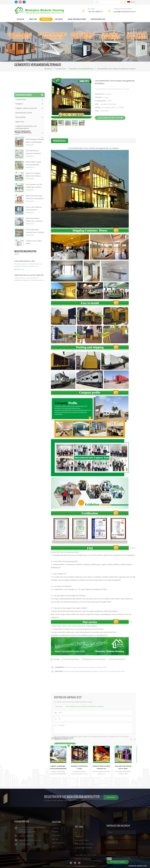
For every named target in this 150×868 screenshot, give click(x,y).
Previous (131, 739)
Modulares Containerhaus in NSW (83, 767)
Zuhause (20, 19)
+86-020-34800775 (95, 12)
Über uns (33, 19)
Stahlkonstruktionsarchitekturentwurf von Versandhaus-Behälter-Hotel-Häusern (104, 768)
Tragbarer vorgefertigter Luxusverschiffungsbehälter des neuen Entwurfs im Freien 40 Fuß (61, 768)
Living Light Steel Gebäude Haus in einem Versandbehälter (126, 768)
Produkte (46, 19)
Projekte (59, 19)
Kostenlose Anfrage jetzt (138, 866)
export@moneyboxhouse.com (125, 12)
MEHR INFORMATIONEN (77, 19)
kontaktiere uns (98, 19)
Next (135, 739)
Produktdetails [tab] (59, 141)
